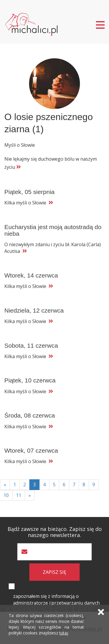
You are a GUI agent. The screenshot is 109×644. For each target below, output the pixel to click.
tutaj (64, 633)
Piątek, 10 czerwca (30, 380)
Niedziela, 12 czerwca (34, 310)
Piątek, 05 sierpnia (30, 192)
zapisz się (54, 572)
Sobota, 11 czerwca (31, 345)
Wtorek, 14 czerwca (31, 275)
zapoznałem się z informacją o (56, 599)
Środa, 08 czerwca (30, 415)
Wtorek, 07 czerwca (31, 450)
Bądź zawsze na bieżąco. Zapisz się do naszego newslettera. (55, 532)
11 (19, 495)
